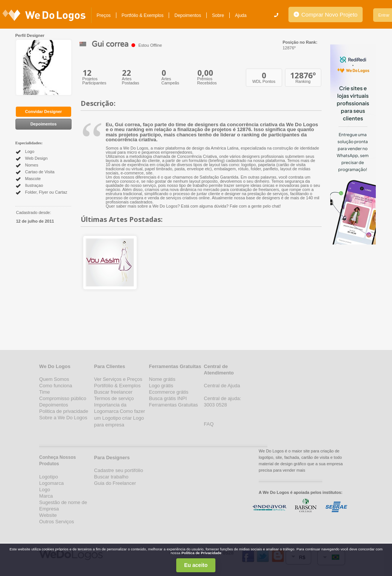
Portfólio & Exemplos (143, 15)
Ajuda (241, 15)
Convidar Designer (44, 112)
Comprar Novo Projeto (326, 15)
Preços (104, 15)
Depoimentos (188, 15)
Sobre (218, 15)
